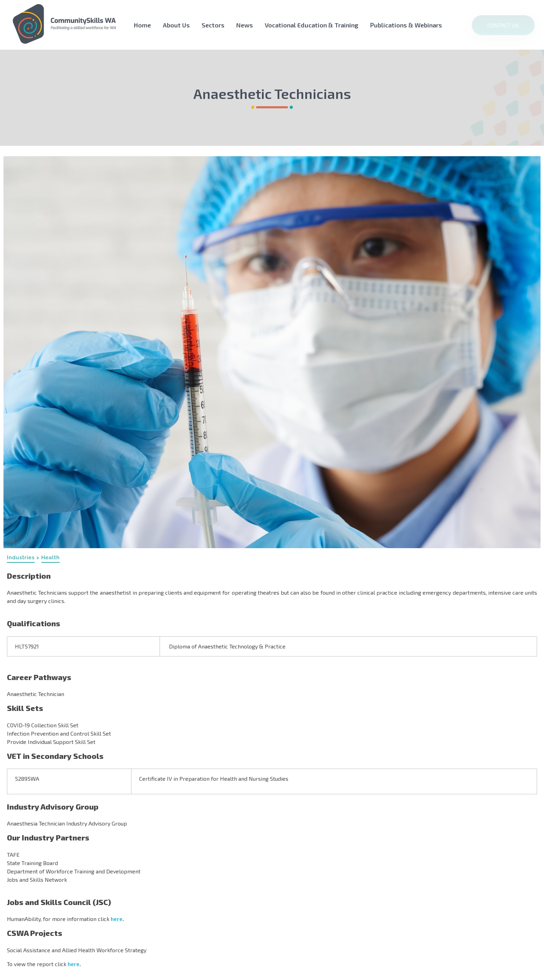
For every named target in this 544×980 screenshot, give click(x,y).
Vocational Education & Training (312, 25)
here (117, 919)
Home (142, 25)
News (245, 25)
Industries (21, 558)
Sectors (213, 25)
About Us (176, 25)
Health (50, 558)
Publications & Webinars (406, 25)
